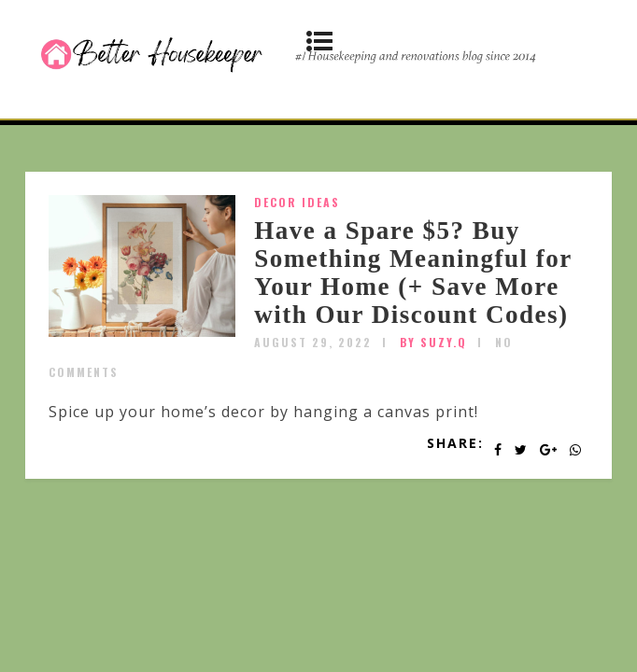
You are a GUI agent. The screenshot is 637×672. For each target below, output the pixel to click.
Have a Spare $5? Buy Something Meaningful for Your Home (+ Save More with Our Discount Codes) (413, 272)
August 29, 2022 (313, 342)
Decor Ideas (297, 202)
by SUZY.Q (433, 342)
